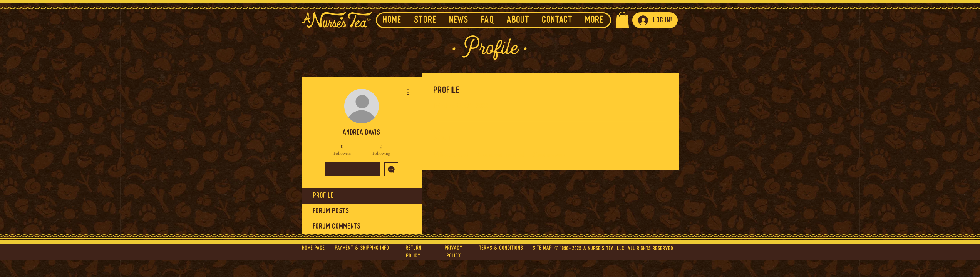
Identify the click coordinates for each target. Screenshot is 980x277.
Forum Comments (337, 227)
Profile (324, 196)
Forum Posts (331, 211)
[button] (459, 20)
